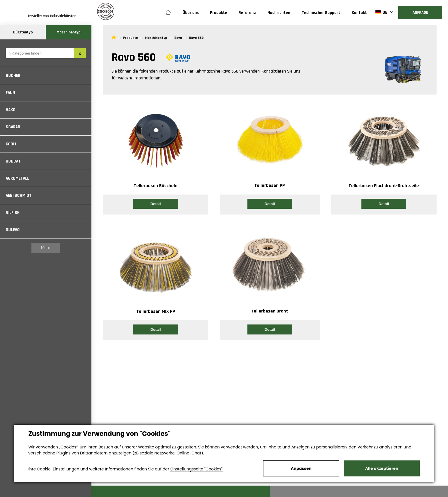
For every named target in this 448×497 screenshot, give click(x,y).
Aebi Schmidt (19, 196)
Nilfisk (13, 213)
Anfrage (420, 13)
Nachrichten (279, 13)
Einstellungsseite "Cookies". (197, 469)
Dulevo (13, 230)
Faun (10, 93)
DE (381, 12)
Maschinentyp (69, 32)
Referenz (247, 13)
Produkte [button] (219, 13)
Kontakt (359, 13)
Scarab (13, 127)
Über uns (191, 13)
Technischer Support (321, 13)
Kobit (11, 144)
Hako (11, 110)
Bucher (13, 76)
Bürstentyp (23, 32)
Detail (155, 204)
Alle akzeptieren (382, 468)
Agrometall (17, 178)
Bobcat (13, 161)
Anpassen (301, 468)
